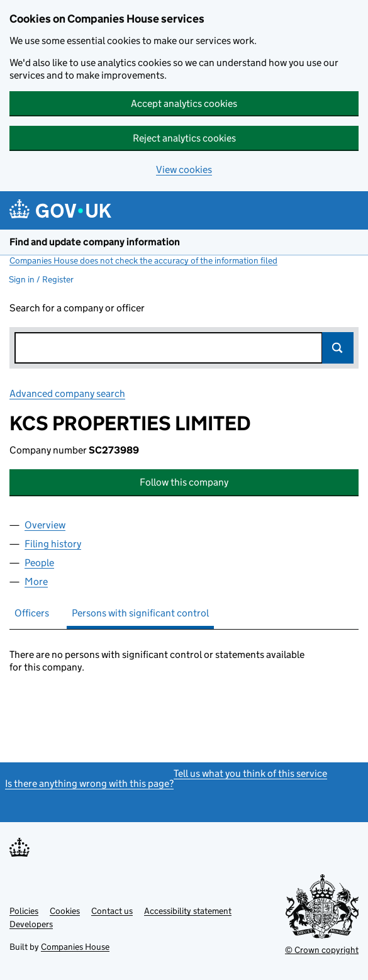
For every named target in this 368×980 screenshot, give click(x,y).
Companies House (75, 947)
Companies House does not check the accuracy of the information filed (143, 260)
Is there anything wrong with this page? (89, 783)
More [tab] (36, 582)
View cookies (184, 170)
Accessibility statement (188, 911)
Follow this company (184, 482)
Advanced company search (67, 393)
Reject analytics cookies (184, 138)
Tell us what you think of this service (250, 773)
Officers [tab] (32, 613)
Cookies (65, 911)
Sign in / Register (41, 279)
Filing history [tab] (53, 544)
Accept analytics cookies (184, 103)
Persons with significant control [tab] (140, 613)
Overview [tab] (45, 525)
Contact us (112, 911)
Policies (24, 911)
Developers (31, 924)
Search (338, 348)
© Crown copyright (322, 950)
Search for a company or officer (77, 308)
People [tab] (39, 563)
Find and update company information (95, 242)
